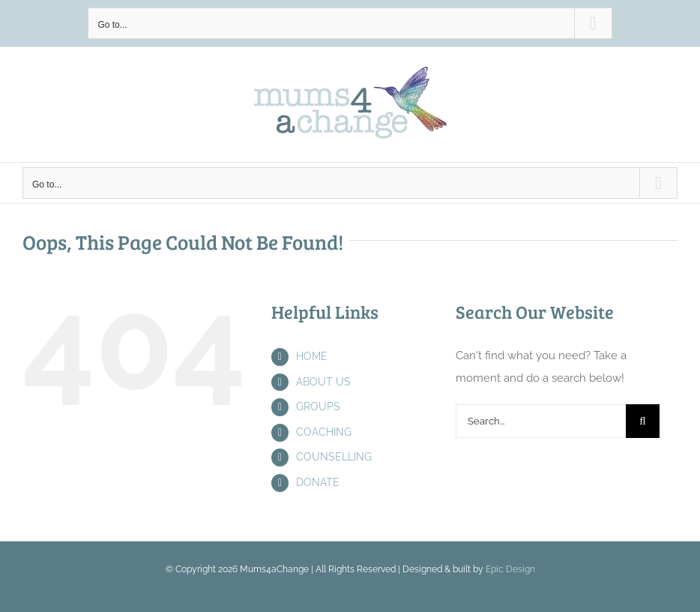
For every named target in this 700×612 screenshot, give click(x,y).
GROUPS (318, 406)
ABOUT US (323, 382)
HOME (312, 356)
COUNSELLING (334, 457)
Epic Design (510, 569)
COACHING (324, 432)
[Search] (643, 421)
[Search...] (540, 421)
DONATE (318, 482)
